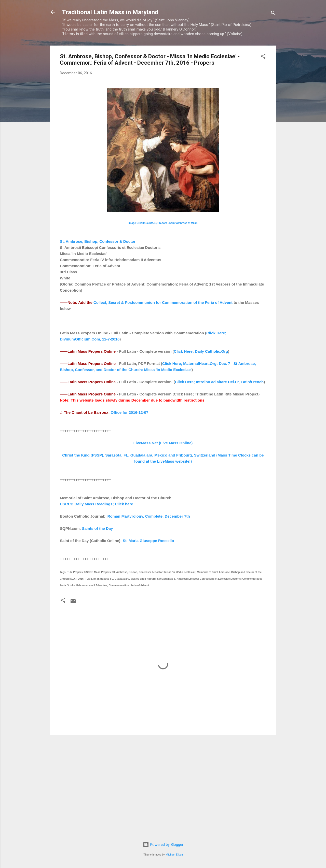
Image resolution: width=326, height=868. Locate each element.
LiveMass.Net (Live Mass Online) (163, 443)
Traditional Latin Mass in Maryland (110, 12)
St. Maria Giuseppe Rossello (148, 541)
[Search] (273, 14)
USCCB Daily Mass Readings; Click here (97, 504)
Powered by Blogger (163, 845)
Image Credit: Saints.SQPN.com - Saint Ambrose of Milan (163, 223)
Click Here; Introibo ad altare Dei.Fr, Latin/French (219, 382)
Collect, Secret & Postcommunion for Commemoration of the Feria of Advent (163, 302)
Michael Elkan (174, 855)
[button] (263, 57)
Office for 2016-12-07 (130, 412)
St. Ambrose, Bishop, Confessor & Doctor (98, 241)
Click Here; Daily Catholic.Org (201, 351)
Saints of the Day (98, 528)
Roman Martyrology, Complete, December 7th (149, 516)
